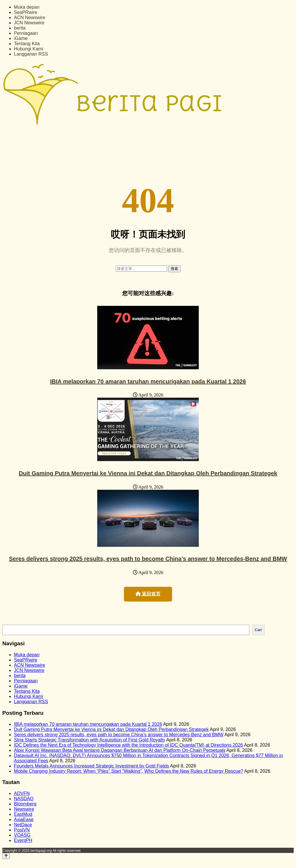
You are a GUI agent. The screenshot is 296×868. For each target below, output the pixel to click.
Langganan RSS (31, 54)
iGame (21, 38)
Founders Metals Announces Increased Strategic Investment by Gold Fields (92, 766)
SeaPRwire (26, 12)
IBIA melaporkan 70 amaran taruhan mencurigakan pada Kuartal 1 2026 (148, 381)
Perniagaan (26, 33)
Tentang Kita (27, 44)
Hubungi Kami (29, 49)
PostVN (22, 830)
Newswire (24, 809)
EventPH (23, 840)
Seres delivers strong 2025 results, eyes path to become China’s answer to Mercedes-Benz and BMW (148, 559)
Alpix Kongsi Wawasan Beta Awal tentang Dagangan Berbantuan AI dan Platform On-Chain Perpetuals (120, 750)
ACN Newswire (30, 18)
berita (20, 28)
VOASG (22, 835)
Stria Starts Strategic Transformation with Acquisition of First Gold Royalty (90, 740)
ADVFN (22, 793)
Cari (258, 630)
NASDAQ (24, 799)
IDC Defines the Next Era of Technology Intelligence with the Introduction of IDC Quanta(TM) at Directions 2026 (128, 745)
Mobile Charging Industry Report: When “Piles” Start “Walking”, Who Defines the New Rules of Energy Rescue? (129, 771)
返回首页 (148, 594)
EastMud (23, 814)
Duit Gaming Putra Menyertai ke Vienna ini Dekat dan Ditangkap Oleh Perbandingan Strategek (148, 473)
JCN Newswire (29, 23)
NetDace (23, 825)
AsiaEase (24, 819)
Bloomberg (25, 804)
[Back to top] (6, 856)
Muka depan (27, 7)
